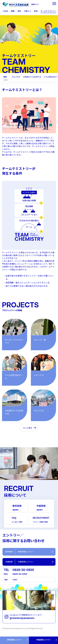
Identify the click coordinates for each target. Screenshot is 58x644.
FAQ (17, 520)
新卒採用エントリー (15, 640)
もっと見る (28, 428)
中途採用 (41, 507)
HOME (5, 11)
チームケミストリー (48, 11)
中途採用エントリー (44, 640)
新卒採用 (17, 507)
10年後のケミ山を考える (32, 77)
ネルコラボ (16, 77)
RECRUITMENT (41, 520)
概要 (5, 77)
